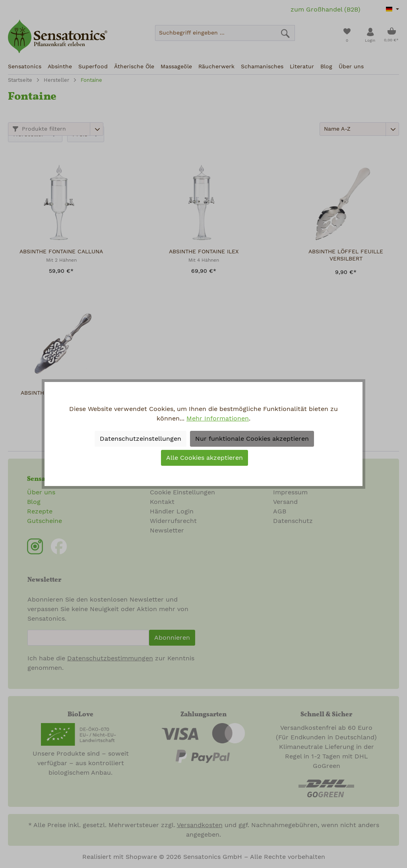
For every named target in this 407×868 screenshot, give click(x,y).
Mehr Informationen (218, 419)
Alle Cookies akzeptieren (204, 458)
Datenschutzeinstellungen (141, 439)
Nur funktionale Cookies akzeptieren (252, 439)
